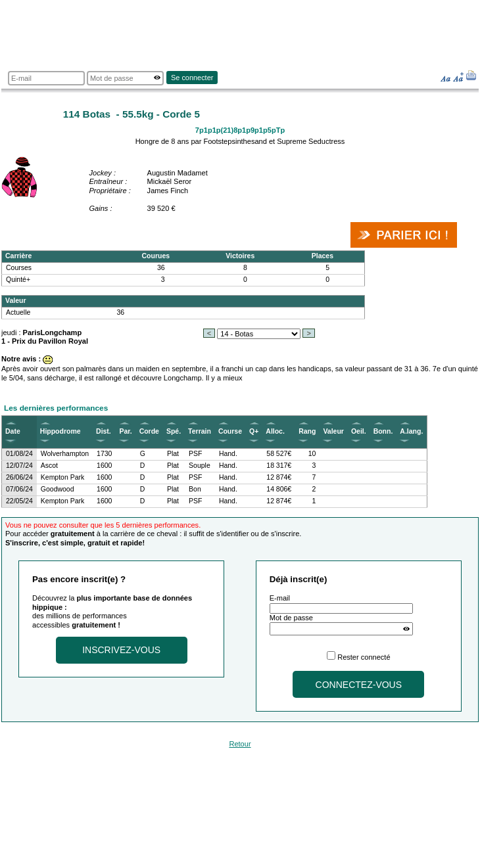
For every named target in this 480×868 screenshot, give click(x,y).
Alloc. (275, 431)
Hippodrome (60, 431)
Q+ (254, 431)
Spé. (174, 431)
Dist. (104, 431)
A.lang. (411, 431)
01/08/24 (19, 454)
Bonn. (383, 431)
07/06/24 (19, 489)
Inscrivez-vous (121, 650)
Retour (240, 744)
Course (230, 431)
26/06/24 (19, 477)
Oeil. (359, 431)
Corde (149, 431)
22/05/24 (19, 501)
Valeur (333, 431)
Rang (307, 431)
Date (13, 431)
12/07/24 (19, 466)
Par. (125, 431)
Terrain (200, 431)
